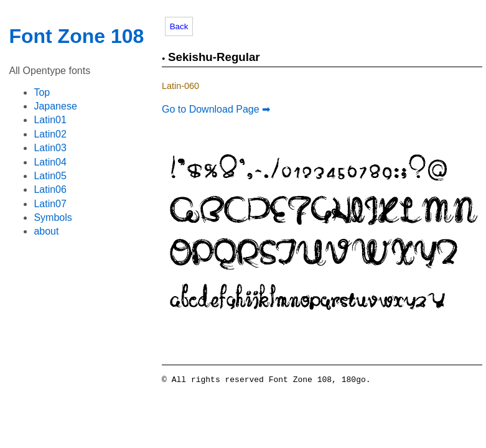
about (46, 231)
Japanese (55, 106)
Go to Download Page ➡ (216, 109)
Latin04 (50, 162)
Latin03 (50, 148)
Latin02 (50, 134)
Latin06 (50, 189)
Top (42, 92)
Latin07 (50, 204)
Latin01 (50, 120)
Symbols (53, 217)
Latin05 (50, 176)
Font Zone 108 (76, 36)
